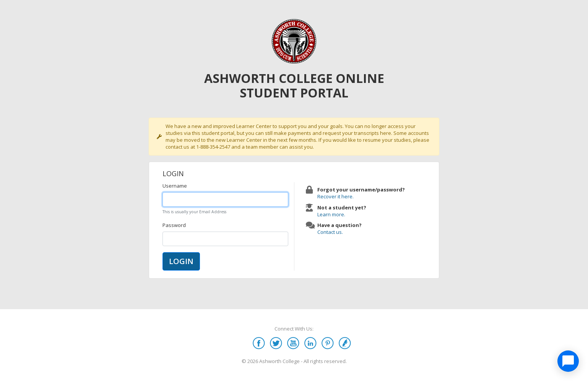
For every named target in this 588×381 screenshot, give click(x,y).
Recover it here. (335, 196)
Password (174, 225)
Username (175, 186)
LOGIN (181, 261)
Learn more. (331, 214)
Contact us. (330, 232)
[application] (568, 361)
